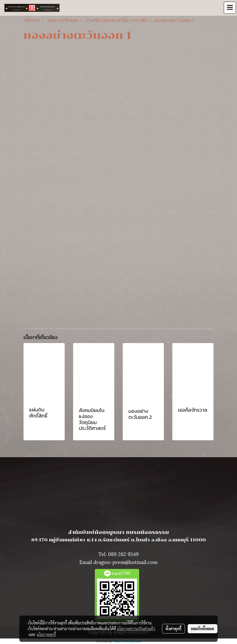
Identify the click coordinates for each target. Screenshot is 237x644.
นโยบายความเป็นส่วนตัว (136, 629)
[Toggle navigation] (230, 8)
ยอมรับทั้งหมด (203, 629)
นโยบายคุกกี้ (46, 634)
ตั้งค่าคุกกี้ (173, 629)
